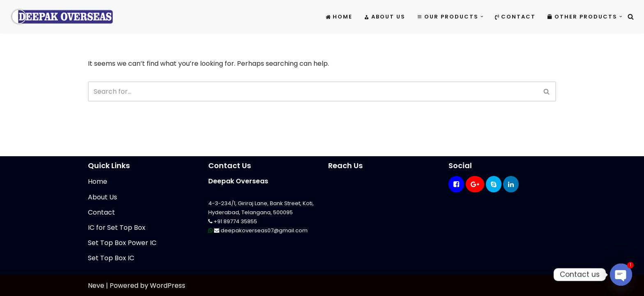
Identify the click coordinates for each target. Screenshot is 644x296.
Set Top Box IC (111, 258)
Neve (96, 286)
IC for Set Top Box (117, 228)
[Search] (631, 17)
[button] (482, 17)
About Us (385, 17)
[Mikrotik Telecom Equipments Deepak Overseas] (62, 17)
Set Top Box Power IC (122, 243)
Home (339, 17)
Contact (515, 17)
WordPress (168, 286)
